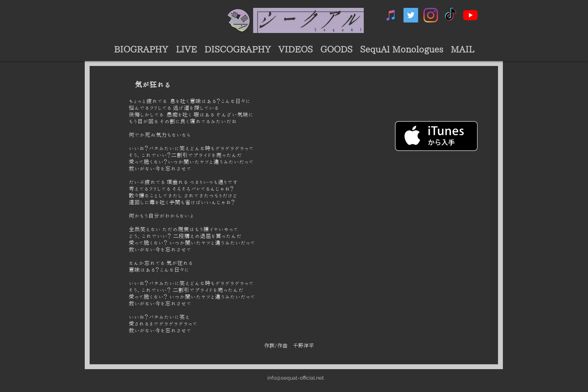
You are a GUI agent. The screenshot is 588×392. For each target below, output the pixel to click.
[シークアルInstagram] (431, 15)
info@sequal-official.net (296, 378)
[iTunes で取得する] (436, 136)
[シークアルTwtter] (411, 15)
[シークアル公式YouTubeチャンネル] (470, 15)
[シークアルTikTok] (451, 15)
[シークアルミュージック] (391, 15)
